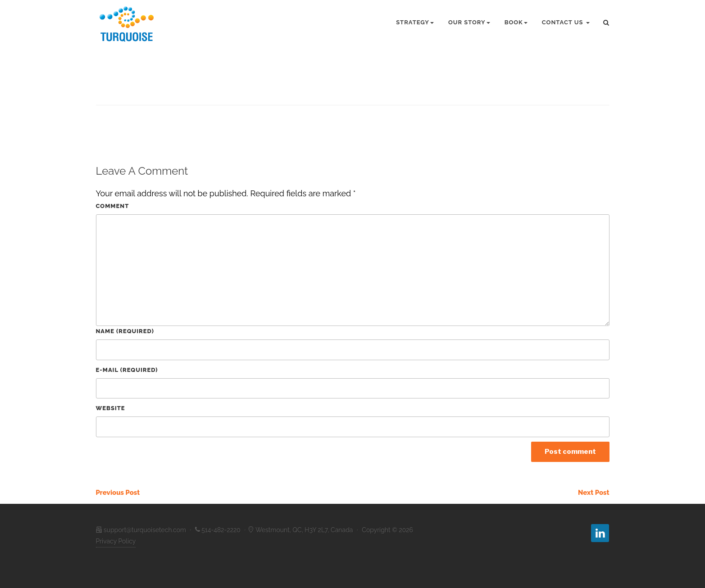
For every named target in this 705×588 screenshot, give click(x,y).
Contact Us (566, 22)
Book (516, 22)
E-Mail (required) (127, 370)
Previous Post (118, 493)
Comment (113, 206)
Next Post (594, 493)
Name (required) (125, 331)
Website (111, 408)
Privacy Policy (116, 541)
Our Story (469, 22)
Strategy (415, 22)
